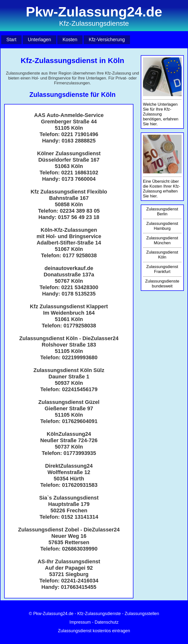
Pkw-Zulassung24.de (53, 614)
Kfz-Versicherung (107, 39)
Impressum (80, 622)
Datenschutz (106, 622)
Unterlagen (40, 39)
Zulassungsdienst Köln (162, 255)
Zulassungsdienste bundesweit (162, 284)
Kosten (70, 39)
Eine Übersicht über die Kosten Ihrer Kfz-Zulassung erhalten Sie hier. (162, 189)
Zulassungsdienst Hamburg (162, 226)
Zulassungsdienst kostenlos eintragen (94, 631)
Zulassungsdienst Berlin (162, 212)
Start (11, 39)
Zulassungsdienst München (162, 240)
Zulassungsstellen (142, 614)
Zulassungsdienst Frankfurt (162, 269)
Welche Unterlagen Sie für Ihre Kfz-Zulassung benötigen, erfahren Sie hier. (161, 114)
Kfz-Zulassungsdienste (99, 614)
